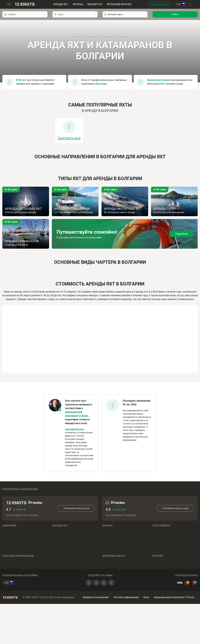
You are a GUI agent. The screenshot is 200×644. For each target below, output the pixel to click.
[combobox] (25, 14)
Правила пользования (96, 634)
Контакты (8, 564)
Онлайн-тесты (110, 585)
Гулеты (56, 569)
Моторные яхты (62, 560)
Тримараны (59, 574)
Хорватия (8, 494)
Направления (110, 546)
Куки (146, 634)
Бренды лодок (61, 550)
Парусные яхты (61, 555)
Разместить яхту (160, 4)
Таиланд (157, 494)
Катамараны (60, 564)
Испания (57, 502)
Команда (8, 546)
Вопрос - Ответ (111, 595)
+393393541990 (167, 585)
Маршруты (95, 4)
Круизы (78, 4)
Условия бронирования (66, 583)
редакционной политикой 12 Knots (174, 634)
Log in (156, 546)
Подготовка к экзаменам (117, 581)
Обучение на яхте (112, 576)
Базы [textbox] (61, 14)
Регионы (57, 546)
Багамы (57, 494)
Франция (7, 507)
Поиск (175, 14)
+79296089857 (171, 581)
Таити (106, 502)
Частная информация (126, 634)
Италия (157, 502)
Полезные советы (113, 590)
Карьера (7, 555)
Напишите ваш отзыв (76, 523)
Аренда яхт (60, 4)
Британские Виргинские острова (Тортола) (121, 496)
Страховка (9, 585)
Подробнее (181, 234)
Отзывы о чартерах (14, 590)
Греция (6, 502)
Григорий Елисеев (74, 429)
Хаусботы (58, 579)
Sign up (157, 550)
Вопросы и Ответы (63, 588)
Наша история (11, 550)
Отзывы (7, 560)
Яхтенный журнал (119, 4)
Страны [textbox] (12, 14)
